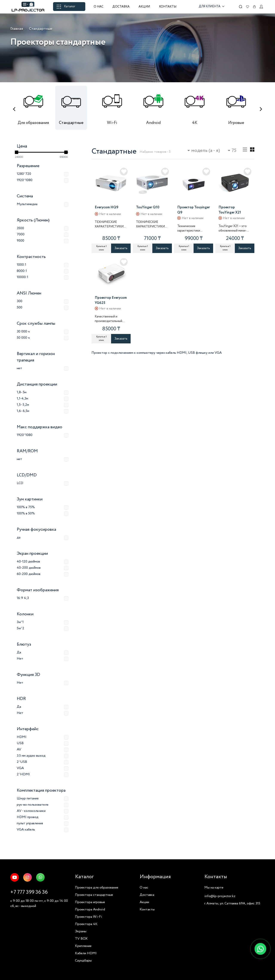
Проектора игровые (90, 902)
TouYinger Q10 (148, 207)
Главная (17, 29)
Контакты (168, 7)
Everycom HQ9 (107, 207)
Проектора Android (90, 909)
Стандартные (41, 29)
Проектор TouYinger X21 (230, 210)
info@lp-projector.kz (220, 896)
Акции (144, 7)
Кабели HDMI (86, 953)
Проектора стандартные (94, 895)
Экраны (81, 931)
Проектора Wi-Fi (89, 917)
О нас (99, 7)
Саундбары (83, 961)
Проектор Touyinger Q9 (194, 210)
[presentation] (14, 109)
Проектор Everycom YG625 (111, 300)
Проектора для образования (97, 888)
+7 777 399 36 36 (29, 892)
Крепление (83, 946)
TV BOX (81, 939)
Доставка (121, 7)
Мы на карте (214, 888)
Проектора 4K (86, 924)
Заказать (121, 248)
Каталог (66, 7)
